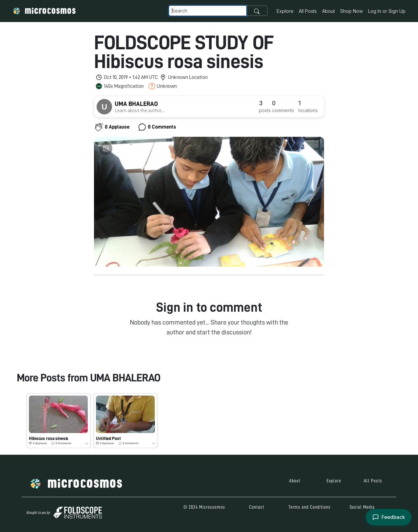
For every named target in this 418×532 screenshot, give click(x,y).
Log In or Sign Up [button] (387, 11)
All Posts (308, 11)
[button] (58, 421)
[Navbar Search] (208, 11)
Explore (285, 11)
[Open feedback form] (389, 517)
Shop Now (351, 11)
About (328, 11)
